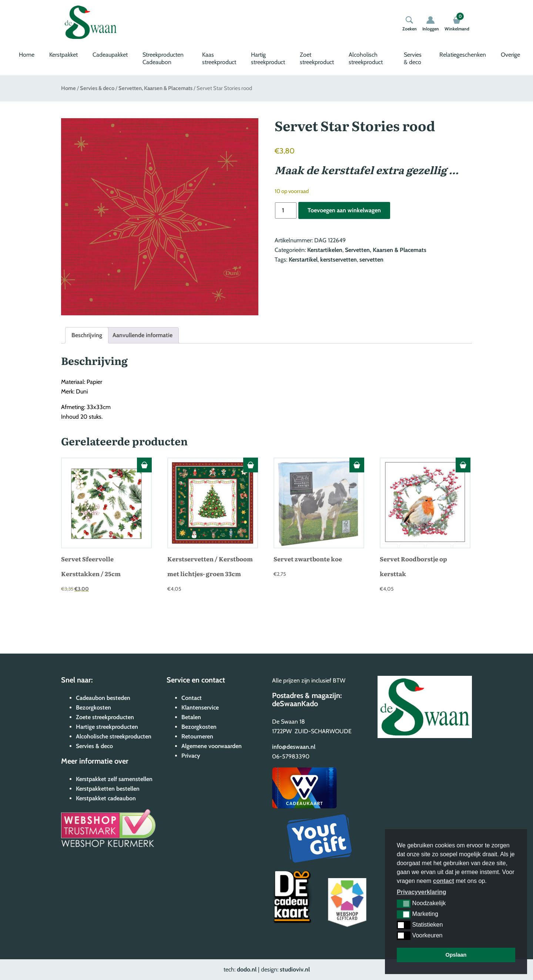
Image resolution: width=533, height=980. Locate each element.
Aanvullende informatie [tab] (143, 335)
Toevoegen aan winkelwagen (344, 210)
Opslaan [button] (456, 955)
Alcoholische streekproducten (114, 736)
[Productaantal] (286, 210)
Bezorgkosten (93, 707)
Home (27, 55)
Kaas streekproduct (219, 58)
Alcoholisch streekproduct (366, 58)
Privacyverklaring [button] (421, 892)
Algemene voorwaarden (212, 746)
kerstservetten (338, 260)
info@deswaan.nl (294, 747)
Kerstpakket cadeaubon (106, 798)
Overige (510, 55)
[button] (404, 904)
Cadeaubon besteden (103, 698)
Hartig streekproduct (268, 58)
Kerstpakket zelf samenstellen (114, 779)
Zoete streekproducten (105, 717)
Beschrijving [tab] (87, 335)
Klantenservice (200, 707)
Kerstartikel (303, 260)
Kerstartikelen (325, 250)
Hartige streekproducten (107, 727)
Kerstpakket (63, 55)
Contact (192, 698)
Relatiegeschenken (463, 55)
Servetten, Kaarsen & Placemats (155, 88)
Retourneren (197, 736)
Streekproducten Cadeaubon (163, 58)
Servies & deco (413, 58)
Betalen (191, 717)
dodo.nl (247, 969)
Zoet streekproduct (317, 58)
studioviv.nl (295, 969)
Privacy (191, 756)
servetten (371, 260)
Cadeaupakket (110, 55)
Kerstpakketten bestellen (108, 789)
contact (444, 881)
